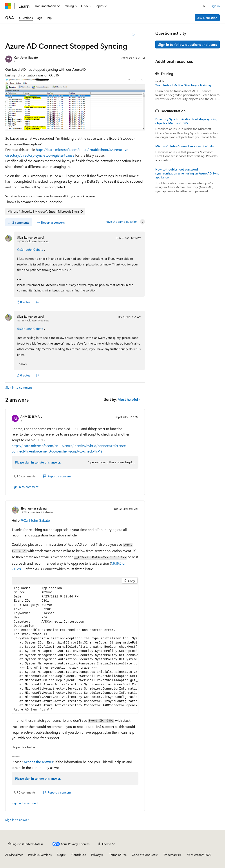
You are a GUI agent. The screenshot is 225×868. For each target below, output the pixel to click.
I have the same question (121, 222)
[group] (75, 649)
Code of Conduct (143, 855)
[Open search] (204, 6)
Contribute (79, 855)
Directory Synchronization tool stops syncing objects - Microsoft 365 (186, 121)
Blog (60, 855)
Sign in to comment (19, 387)
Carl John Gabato (26, 57)
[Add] (133, 34)
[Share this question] (141, 34)
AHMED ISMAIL (31, 416)
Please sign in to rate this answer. (38, 462)
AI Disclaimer (14, 855)
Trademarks (171, 855)
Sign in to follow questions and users (188, 44)
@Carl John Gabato (31, 249)
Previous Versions (40, 855)
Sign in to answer (17, 820)
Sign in (215, 6)
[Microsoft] (8, 6)
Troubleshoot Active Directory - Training (183, 85)
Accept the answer (38, 762)
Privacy (96, 855)
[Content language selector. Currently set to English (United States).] (25, 844)
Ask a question (207, 18)
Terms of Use (118, 855)
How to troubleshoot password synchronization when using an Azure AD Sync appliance (187, 173)
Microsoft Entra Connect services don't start (186, 146)
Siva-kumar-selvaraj (31, 237)
